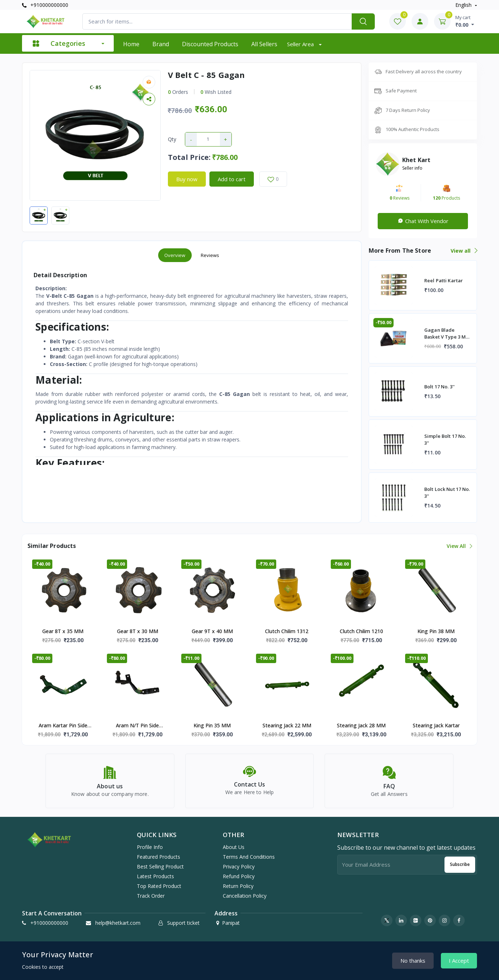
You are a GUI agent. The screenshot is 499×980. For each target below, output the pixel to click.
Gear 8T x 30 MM (138, 631)
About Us (234, 847)
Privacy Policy (239, 866)
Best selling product (160, 866)
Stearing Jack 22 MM (287, 725)
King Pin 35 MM (212, 725)
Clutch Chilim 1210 (361, 631)
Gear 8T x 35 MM (63, 631)
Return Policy (238, 886)
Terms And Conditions (249, 857)
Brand (161, 44)
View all (464, 251)
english (464, 5)
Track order (151, 896)
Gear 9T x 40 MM (212, 631)
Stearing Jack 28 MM (361, 725)
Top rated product (159, 886)
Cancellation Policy (245, 896)
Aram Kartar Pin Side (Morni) (63, 726)
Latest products (155, 876)
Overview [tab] (175, 255)
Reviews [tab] (210, 255)
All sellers (264, 44)
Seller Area (301, 44)
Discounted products (210, 44)
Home (131, 44)
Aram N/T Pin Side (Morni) (137, 726)
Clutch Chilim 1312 (287, 631)
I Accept (459, 961)
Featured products (159, 857)
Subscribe (460, 864)
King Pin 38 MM (436, 631)
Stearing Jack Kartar (436, 725)
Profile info (150, 847)
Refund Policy (239, 876)
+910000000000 (45, 5)
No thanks (413, 961)
